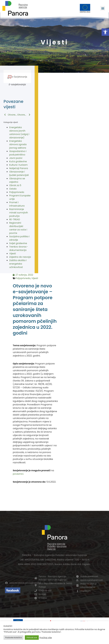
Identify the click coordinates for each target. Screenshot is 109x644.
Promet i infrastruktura (17, 204)
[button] (105, 32)
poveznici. (18, 474)
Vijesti (13, 254)
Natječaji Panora (19, 168)
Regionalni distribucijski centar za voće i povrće (18, 228)
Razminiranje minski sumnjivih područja (19, 213)
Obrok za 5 (15, 185)
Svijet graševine (18, 243)
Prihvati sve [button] (32, 638)
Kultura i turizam (18, 165)
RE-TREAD (15, 219)
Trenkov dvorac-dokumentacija (19, 248)
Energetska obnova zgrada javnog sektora (18, 144)
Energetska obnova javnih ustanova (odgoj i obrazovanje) (19, 132)
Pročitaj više (46, 638)
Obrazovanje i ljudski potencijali (19, 173)
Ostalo (13, 189)
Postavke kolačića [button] (13, 638)
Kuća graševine (18, 161)
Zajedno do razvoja (20, 257)
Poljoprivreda (17, 192)
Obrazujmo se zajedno (17, 180)
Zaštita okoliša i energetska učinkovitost (18, 264)
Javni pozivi (16, 158)
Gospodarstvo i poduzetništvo (18, 153)
